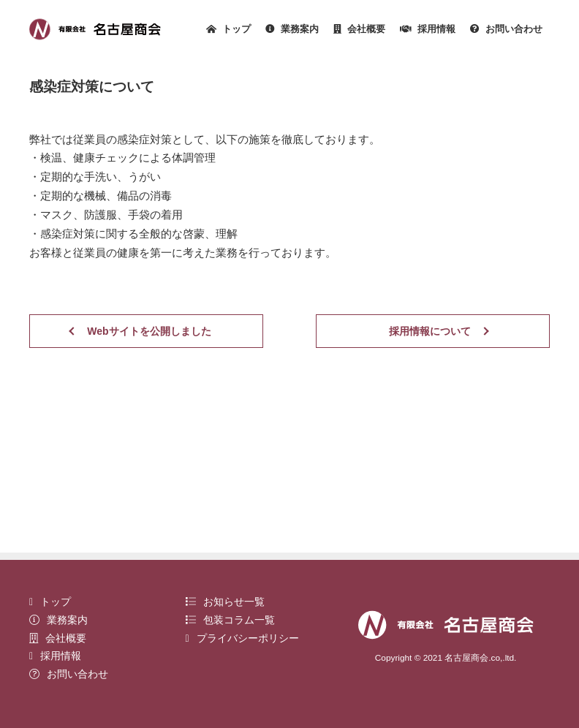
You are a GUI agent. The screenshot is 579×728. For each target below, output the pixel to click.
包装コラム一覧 (230, 620)
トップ (228, 30)
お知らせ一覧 (225, 602)
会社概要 (359, 30)
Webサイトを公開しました (149, 331)
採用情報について (430, 331)
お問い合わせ (506, 30)
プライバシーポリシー (242, 638)
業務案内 (292, 30)
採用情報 (428, 30)
